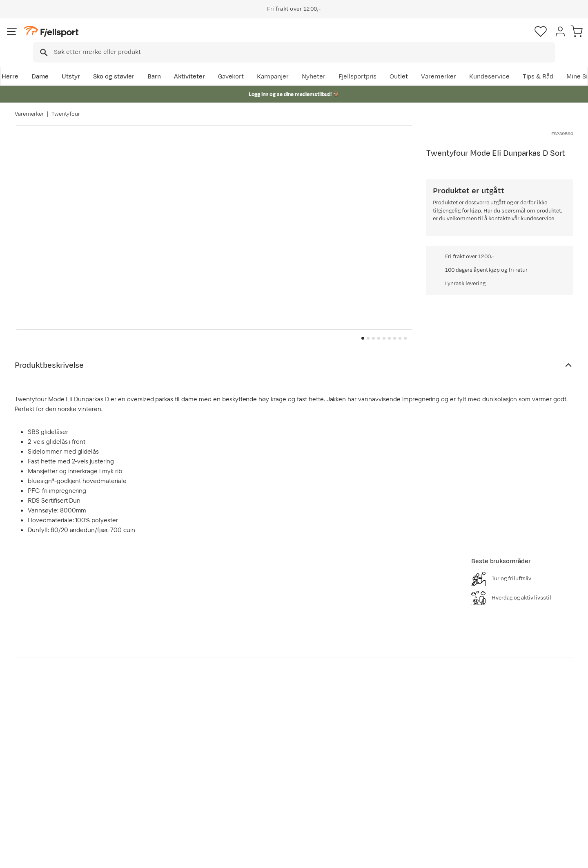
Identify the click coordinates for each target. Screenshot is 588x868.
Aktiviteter (203, 64)
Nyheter (378, 64)
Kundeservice (553, 64)
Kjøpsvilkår (536, 856)
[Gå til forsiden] (56, 39)
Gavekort (149, 787)
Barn (168, 64)
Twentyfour (66, 106)
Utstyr (84, 64)
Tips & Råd (38, 787)
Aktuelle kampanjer (164, 748)
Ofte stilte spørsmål (52, 748)
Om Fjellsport (269, 748)
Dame (53, 64)
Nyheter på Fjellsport (166, 761)
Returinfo (37, 774)
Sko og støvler (127, 64)
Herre (23, 64)
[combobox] (301, 39)
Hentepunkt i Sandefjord (58, 800)
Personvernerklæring (485, 856)
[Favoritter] (516, 39)
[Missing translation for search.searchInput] (140, 39)
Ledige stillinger (272, 787)
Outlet (463, 64)
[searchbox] (311, 39)
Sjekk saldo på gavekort (57, 761)
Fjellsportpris (421, 64)
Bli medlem (540, 677)
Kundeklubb (266, 761)
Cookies (573, 856)
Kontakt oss (40, 813)
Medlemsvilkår (271, 774)
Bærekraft (264, 800)
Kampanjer (337, 64)
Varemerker (503, 64)
